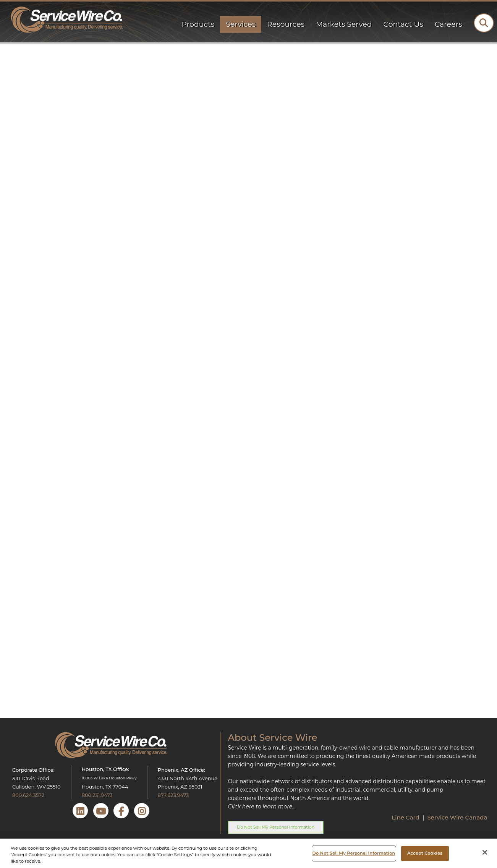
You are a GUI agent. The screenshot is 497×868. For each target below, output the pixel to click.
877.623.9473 (173, 795)
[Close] (485, 852)
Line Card (406, 817)
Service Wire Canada (457, 817)
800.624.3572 (28, 795)
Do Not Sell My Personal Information (276, 827)
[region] (248, 853)
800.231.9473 (97, 795)
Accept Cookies (425, 853)
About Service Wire (273, 738)
